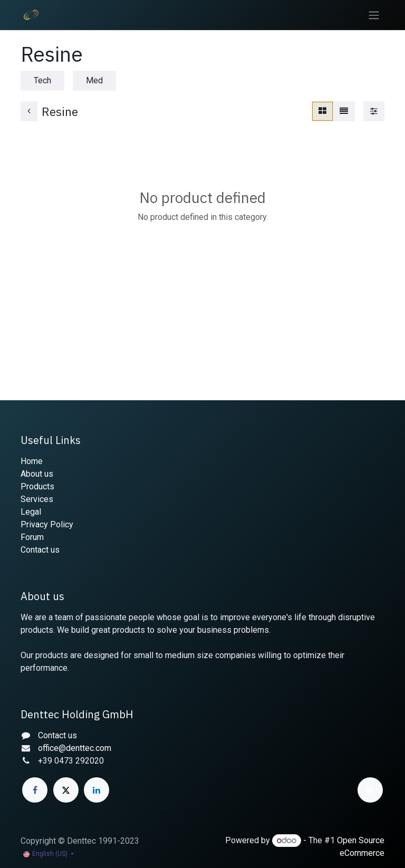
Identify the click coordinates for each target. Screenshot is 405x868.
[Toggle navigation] (374, 15)
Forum (32, 537)
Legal (31, 512)
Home (32, 461)
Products (37, 486)
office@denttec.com (75, 748)
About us (37, 474)
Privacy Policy (47, 524)
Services (37, 499)
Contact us (40, 550)
